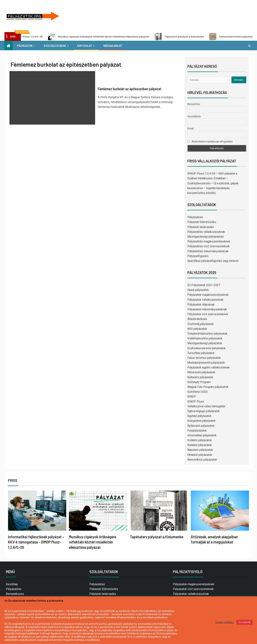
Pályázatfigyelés (198, 256)
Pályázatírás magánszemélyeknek (209, 241)
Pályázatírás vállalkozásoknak (206, 232)
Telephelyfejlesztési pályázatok (207, 334)
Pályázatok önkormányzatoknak (207, 309)
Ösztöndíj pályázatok (201, 324)
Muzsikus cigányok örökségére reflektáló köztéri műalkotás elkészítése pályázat (104, 37)
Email (191, 129)
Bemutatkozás (15, 594)
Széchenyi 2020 (197, 392)
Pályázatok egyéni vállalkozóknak (208, 367)
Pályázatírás (195, 217)
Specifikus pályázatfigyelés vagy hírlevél (213, 261)
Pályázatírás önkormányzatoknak (208, 251)
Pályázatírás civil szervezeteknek (209, 246)
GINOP (192, 397)
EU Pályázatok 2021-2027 (204, 285)
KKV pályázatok (197, 329)
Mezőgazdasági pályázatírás (206, 237)
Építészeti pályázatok (201, 426)
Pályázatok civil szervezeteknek (208, 314)
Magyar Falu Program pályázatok (208, 387)
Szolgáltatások (55, 46)
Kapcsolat (85, 46)
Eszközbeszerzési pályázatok (206, 348)
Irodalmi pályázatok (200, 440)
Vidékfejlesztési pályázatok (205, 338)
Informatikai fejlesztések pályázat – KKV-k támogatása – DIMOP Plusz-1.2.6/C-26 (36, 542)
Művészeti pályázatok (201, 372)
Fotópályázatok (197, 431)
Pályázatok (25, 46)
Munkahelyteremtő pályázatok (206, 363)
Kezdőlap (12, 584)
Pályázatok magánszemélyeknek (208, 295)
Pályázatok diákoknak (201, 305)
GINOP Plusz (196, 401)
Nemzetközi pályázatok (202, 460)
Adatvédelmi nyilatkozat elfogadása (210, 142)
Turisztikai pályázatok (201, 353)
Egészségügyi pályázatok (204, 411)
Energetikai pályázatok (201, 421)
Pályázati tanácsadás (201, 227)
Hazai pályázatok (198, 290)
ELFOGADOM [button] (244, 622)
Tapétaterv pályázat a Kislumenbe (185, 37)
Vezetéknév (194, 116)
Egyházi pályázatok (199, 416)
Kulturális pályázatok (200, 377)
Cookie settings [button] (225, 622)
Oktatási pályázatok (200, 455)
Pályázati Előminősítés (202, 222)
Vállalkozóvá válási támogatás (206, 406)
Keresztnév (194, 104)
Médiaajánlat (113, 46)
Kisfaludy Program (199, 382)
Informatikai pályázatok (202, 435)
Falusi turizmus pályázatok (204, 358)
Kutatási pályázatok (200, 445)
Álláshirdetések (197, 319)
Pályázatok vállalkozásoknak (205, 300)
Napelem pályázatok (200, 450)
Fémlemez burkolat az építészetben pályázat (130, 89)
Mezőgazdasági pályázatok (205, 343)
